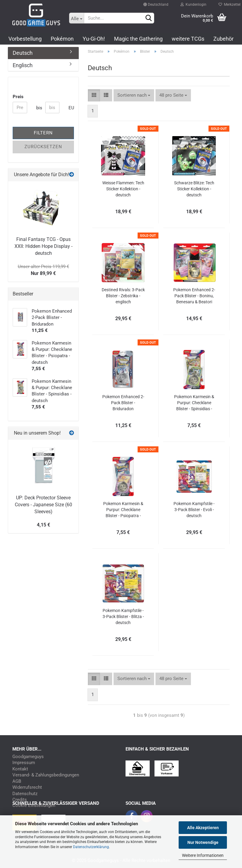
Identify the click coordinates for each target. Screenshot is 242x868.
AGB (17, 781)
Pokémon (62, 39)
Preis (18, 97)
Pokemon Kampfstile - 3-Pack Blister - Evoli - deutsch (194, 510)
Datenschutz (25, 794)
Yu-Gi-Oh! (94, 39)
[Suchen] (148, 18)
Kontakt (20, 769)
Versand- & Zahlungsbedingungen (46, 775)
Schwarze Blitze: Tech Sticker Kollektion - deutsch (194, 189)
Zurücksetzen (43, 147)
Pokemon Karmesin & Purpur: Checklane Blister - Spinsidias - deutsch (194, 403)
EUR (71, 108)
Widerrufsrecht (27, 787)
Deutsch (23, 53)
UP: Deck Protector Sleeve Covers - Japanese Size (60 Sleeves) (43, 505)
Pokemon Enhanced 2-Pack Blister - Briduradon (123, 403)
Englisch (23, 65)
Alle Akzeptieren (203, 828)
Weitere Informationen (203, 855)
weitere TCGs (188, 39)
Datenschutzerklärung (91, 847)
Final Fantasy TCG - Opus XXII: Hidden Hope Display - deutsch (43, 246)
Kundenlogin (193, 3)
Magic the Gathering (138, 39)
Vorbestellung (25, 39)
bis (38, 108)
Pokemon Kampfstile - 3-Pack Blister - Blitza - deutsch (123, 617)
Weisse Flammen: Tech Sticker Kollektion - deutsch (123, 189)
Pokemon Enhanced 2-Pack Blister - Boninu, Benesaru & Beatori (194, 296)
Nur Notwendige (203, 842)
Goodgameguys (28, 757)
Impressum (24, 763)
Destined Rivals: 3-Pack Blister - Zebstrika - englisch (123, 296)
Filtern (43, 133)
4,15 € (43, 525)
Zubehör (223, 39)
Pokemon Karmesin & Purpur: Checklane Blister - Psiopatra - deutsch (123, 510)
